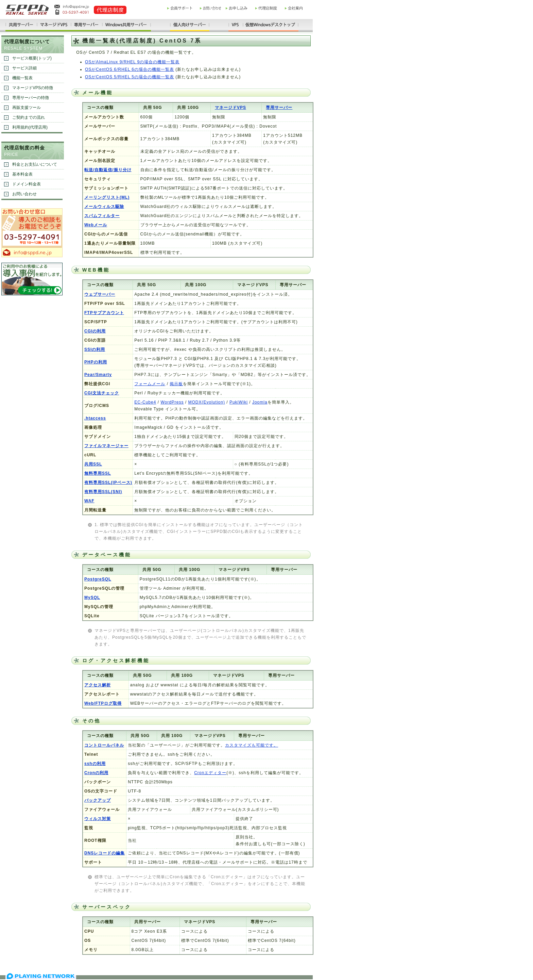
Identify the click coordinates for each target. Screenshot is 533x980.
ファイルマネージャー (106, 446)
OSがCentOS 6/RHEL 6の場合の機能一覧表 (130, 69)
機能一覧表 (22, 78)
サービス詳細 (24, 68)
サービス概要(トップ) (32, 58)
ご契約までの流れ (29, 117)
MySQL (92, 598)
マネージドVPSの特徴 (33, 88)
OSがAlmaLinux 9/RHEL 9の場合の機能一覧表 (132, 62)
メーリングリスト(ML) (107, 197)
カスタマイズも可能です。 (252, 745)
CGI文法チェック (102, 393)
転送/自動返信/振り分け (108, 170)
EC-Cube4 (145, 402)
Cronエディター (210, 773)
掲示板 (176, 384)
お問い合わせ (24, 194)
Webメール (96, 225)
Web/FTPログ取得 (103, 703)
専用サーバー (279, 108)
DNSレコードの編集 (105, 853)
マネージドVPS (230, 108)
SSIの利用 (95, 349)
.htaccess (95, 418)
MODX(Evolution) (207, 402)
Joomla (260, 402)
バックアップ (98, 800)
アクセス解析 (98, 685)
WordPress (172, 402)
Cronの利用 (96, 773)
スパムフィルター (102, 216)
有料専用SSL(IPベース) (108, 483)
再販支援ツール (27, 108)
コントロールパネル (104, 745)
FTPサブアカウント (104, 313)
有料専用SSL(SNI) (103, 492)
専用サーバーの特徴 (31, 98)
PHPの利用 (96, 362)
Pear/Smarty (98, 375)
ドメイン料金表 (27, 184)
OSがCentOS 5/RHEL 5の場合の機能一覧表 (130, 77)
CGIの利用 (95, 331)
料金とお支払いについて (35, 164)
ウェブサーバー (100, 294)
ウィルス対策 (98, 819)
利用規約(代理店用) (30, 127)
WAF (89, 501)
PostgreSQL (98, 579)
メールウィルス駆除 (104, 207)
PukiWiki (239, 402)
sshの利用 (95, 764)
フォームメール (150, 384)
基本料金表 (22, 174)
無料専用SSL (98, 473)
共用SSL (93, 464)
